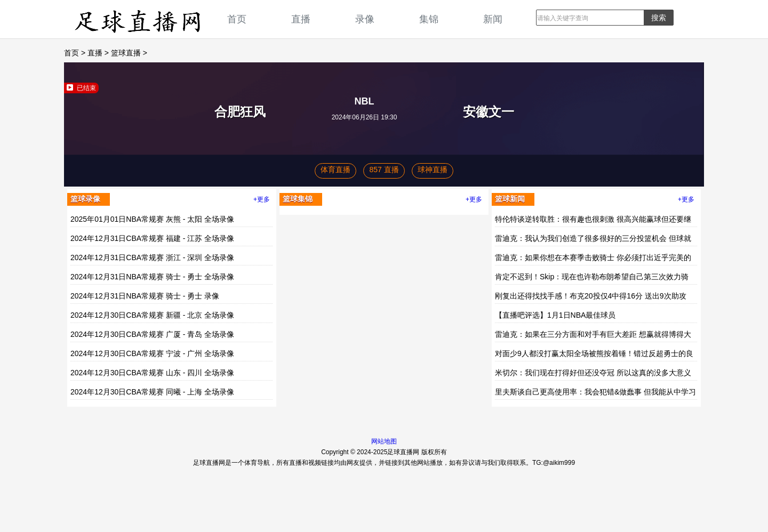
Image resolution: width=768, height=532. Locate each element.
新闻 (493, 19)
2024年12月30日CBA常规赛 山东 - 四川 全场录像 (152, 373)
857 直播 (384, 170)
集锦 (429, 19)
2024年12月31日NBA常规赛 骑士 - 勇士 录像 (145, 296)
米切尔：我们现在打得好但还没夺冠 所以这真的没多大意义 (593, 373)
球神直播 (433, 170)
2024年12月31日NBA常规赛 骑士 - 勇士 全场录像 (152, 277)
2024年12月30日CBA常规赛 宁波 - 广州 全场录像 (152, 353)
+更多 (262, 199)
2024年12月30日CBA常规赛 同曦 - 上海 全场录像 (152, 392)
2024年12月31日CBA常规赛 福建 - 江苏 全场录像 (152, 238)
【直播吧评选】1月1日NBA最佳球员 (555, 315)
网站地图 (384, 441)
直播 (301, 19)
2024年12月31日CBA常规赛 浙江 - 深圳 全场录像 (152, 257)
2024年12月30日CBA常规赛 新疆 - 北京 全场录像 (152, 315)
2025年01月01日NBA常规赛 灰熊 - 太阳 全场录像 (152, 219)
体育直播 (335, 170)
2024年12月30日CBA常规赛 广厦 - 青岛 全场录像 (152, 334)
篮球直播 (126, 53)
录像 (365, 19)
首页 (237, 19)
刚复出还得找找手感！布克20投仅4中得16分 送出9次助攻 (591, 296)
